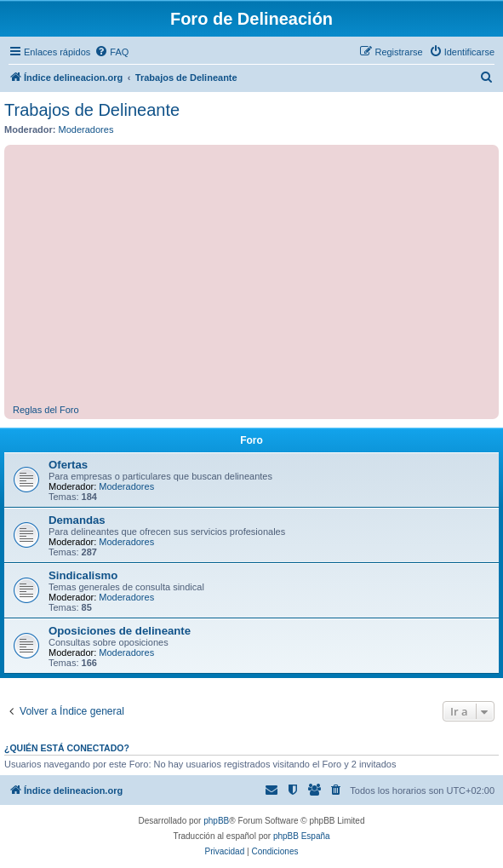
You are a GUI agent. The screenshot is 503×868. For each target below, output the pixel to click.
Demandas (77, 520)
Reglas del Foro (46, 410)
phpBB (216, 821)
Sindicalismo (83, 575)
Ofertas (68, 465)
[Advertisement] (257, 277)
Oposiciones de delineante (120, 631)
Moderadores (86, 129)
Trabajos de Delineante (92, 110)
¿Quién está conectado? (67, 748)
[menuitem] (111, 52)
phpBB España (302, 836)
